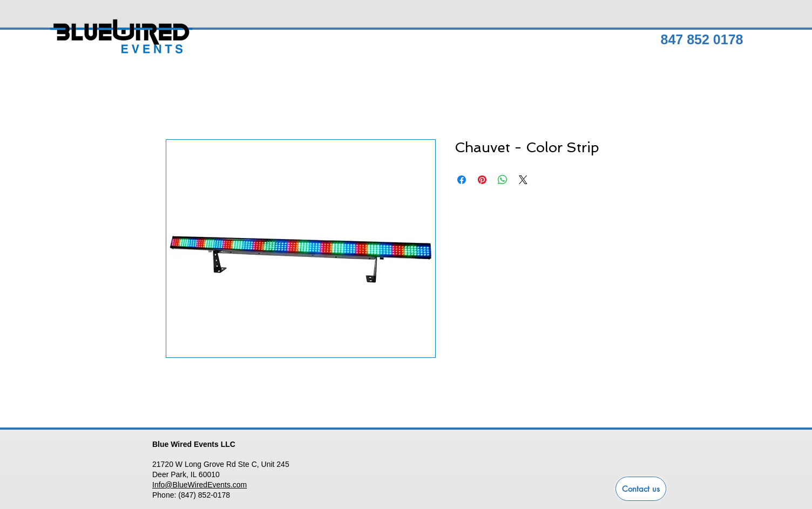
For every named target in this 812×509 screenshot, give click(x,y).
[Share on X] (523, 180)
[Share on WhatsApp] (503, 180)
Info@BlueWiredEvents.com (199, 485)
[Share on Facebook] (462, 180)
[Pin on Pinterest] (482, 180)
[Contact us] (641, 489)
